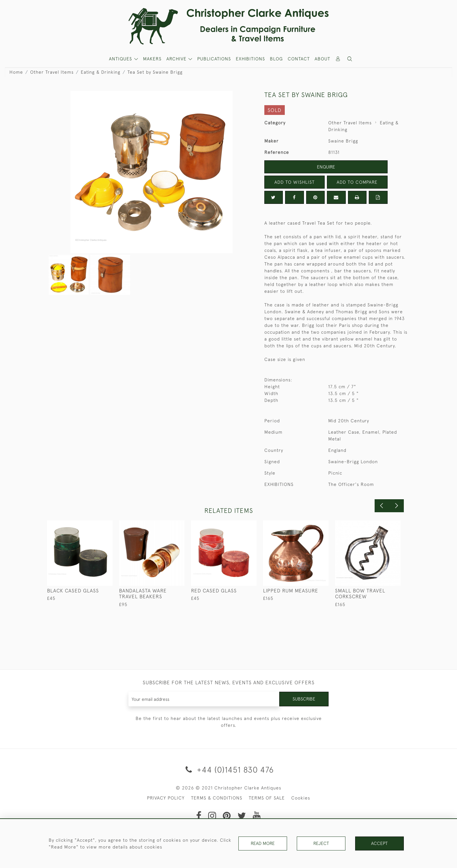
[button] (350, 59)
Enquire (326, 167)
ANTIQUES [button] (121, 59)
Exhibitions (250, 59)
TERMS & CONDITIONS (217, 798)
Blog (276, 59)
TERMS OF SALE (267, 798)
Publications (214, 59)
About (322, 59)
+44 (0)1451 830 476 (228, 769)
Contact (299, 59)
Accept (379, 843)
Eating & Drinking (101, 72)
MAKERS (152, 59)
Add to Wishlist (295, 182)
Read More (263, 843)
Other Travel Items (52, 72)
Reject (321, 843)
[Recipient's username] (204, 699)
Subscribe (304, 699)
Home (16, 72)
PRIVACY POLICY (166, 798)
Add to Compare (357, 182)
